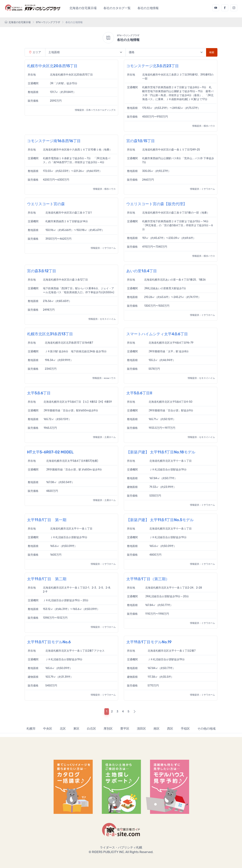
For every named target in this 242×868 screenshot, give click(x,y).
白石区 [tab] (92, 729)
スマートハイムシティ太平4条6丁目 (157, 334)
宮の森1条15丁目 (141, 141)
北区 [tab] (63, 729)
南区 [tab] (157, 729)
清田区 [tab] (141, 729)
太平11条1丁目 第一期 (47, 520)
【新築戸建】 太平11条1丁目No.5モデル (160, 520)
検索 (212, 52)
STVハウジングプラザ (48, 22)
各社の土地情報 (148, 8)
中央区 (48, 729)
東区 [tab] (76, 729)
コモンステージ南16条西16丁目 (54, 141)
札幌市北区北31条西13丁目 (50, 334)
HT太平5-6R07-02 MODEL (50, 452)
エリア (35, 52)
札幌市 (31, 729)
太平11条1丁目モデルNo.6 (49, 642)
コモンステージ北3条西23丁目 (153, 66)
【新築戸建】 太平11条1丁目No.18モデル (161, 452)
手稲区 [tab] (185, 729)
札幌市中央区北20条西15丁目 (52, 66)
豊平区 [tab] (125, 729)
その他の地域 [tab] (206, 729)
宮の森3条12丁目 (42, 271)
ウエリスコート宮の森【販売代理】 (157, 204)
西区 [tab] (170, 729)
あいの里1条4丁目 (142, 271)
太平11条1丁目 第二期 (47, 579)
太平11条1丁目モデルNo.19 (149, 642)
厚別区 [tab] (108, 729)
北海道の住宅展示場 (83, 8)
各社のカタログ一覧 (117, 8)
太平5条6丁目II (139, 393)
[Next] (135, 712)
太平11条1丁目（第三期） (148, 579)
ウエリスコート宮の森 (46, 204)
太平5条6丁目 (39, 393)
